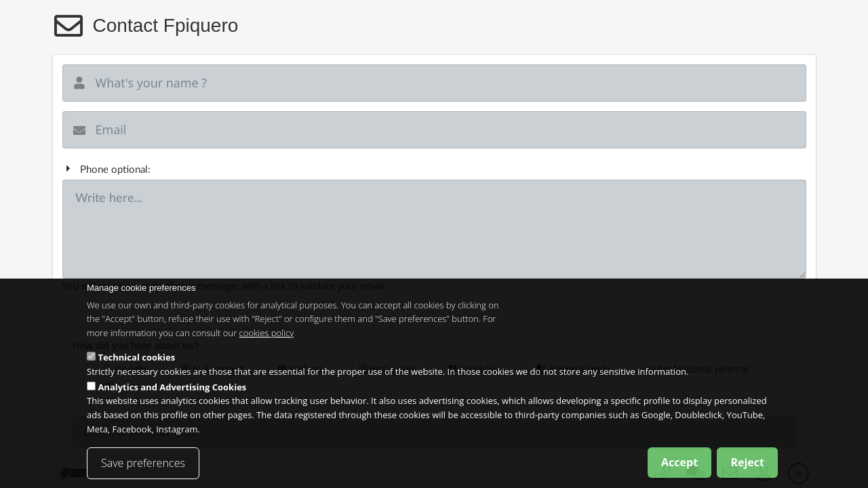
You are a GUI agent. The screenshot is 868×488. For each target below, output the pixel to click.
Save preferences (143, 470)
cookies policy (267, 340)
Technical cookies (136, 365)
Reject (747, 469)
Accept (679, 469)
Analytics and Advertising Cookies (172, 394)
